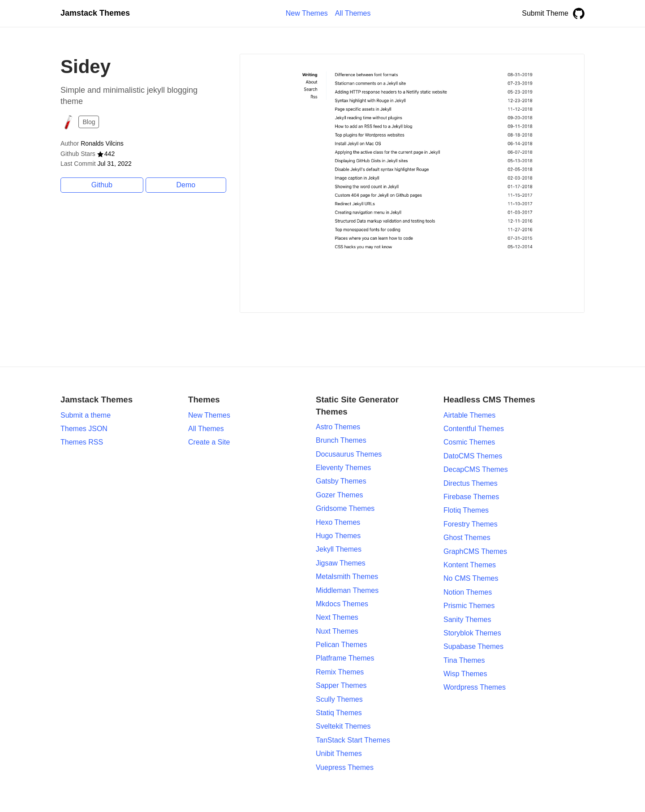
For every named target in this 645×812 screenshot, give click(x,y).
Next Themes (337, 617)
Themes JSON (84, 429)
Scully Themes (339, 699)
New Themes (209, 415)
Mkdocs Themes (342, 604)
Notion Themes (468, 592)
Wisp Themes (465, 674)
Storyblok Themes (472, 633)
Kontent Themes (470, 565)
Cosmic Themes (469, 442)
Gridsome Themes (345, 508)
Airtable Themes (469, 415)
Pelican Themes (341, 645)
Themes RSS (82, 442)
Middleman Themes (347, 590)
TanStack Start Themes (353, 740)
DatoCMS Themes (473, 456)
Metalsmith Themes (347, 577)
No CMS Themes (471, 578)
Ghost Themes (467, 538)
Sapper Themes (341, 685)
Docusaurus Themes (349, 454)
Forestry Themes (471, 524)
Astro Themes (338, 427)
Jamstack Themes (95, 13)
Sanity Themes (467, 620)
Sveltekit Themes (343, 726)
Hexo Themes (338, 522)
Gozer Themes (340, 495)
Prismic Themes (469, 606)
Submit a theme (86, 415)
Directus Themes (471, 483)
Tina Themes (464, 660)
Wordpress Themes (475, 687)
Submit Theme (545, 13)
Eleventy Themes (343, 468)
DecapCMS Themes (476, 469)
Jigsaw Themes (341, 563)
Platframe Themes (345, 658)
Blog (89, 122)
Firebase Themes (471, 497)
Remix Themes (340, 672)
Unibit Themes (339, 754)
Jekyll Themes (339, 549)
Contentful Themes (474, 429)
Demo (186, 185)
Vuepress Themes (345, 767)
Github (102, 185)
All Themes (206, 429)
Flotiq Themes (466, 510)
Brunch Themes (341, 440)
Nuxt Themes (337, 631)
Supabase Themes (473, 646)
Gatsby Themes (341, 481)
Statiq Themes (339, 713)
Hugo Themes (338, 536)
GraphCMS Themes (475, 551)
